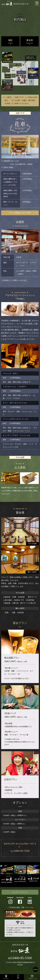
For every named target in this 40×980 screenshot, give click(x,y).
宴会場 (30, 42)
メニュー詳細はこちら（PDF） (20, 213)
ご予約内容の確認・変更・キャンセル (21, 907)
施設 (10, 42)
